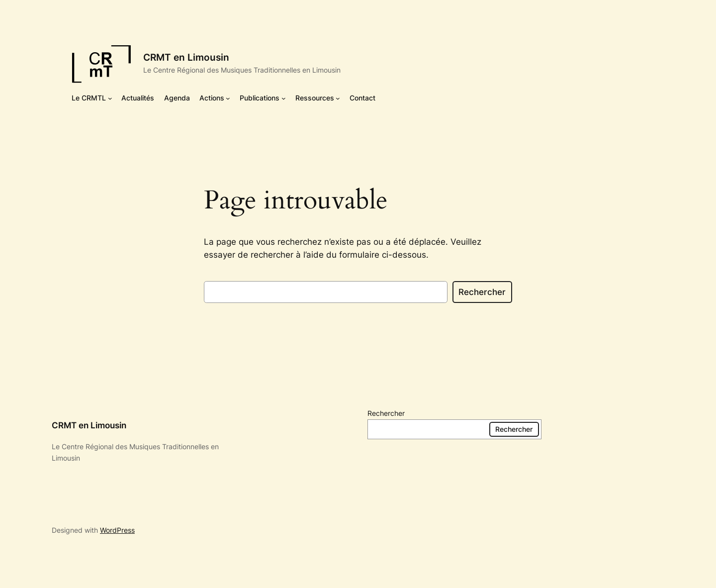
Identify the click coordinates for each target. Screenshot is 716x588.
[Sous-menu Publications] (284, 98)
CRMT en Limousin (186, 57)
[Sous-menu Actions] (228, 98)
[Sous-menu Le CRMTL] (110, 98)
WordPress (117, 530)
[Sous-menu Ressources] (338, 98)
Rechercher (482, 292)
